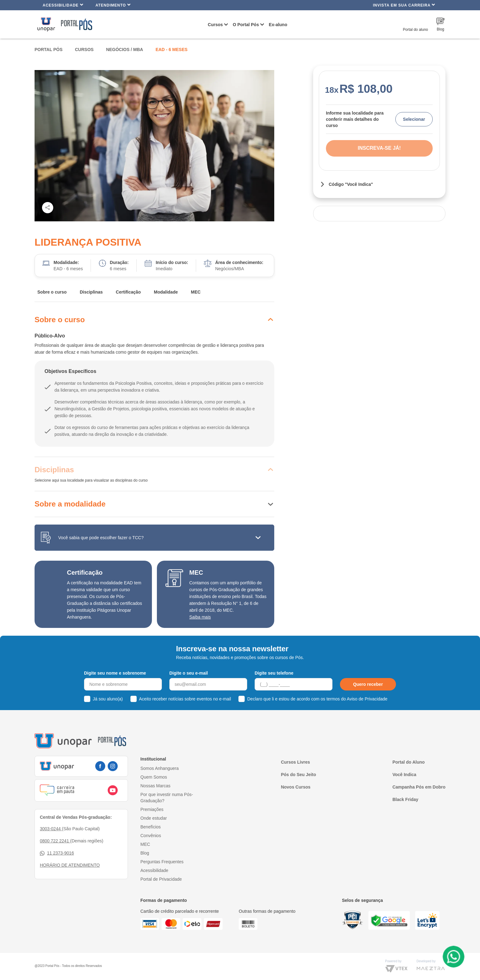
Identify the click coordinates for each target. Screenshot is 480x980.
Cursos (215, 25)
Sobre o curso (52, 292)
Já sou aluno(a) (108, 699)
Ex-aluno (278, 25)
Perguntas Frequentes (162, 862)
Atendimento (113, 5)
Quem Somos (154, 777)
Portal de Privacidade (161, 879)
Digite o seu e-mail (189, 673)
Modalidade (166, 292)
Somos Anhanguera (160, 768)
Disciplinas (91, 292)
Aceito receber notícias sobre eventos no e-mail (185, 699)
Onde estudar (154, 818)
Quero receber (368, 684)
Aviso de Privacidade (367, 699)
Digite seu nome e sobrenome (115, 673)
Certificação (128, 292)
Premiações (152, 809)
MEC (196, 292)
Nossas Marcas (155, 786)
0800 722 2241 (55, 841)
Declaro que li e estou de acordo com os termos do (317, 699)
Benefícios (151, 827)
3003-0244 (51, 829)
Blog (145, 853)
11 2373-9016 (57, 853)
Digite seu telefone (274, 673)
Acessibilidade (63, 5)
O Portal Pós (246, 25)
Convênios (151, 836)
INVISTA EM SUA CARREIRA (404, 5)
